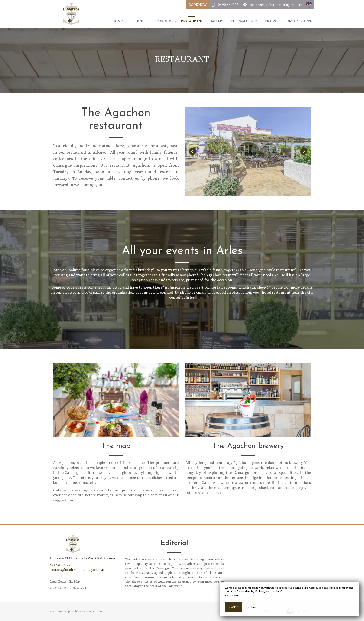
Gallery (217, 21)
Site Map (74, 581)
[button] (309, 5)
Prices (271, 21)
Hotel (141, 21)
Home (118, 21)
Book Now (198, 4)
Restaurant (192, 21)
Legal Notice (58, 581)
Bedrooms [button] (165, 21)
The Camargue (244, 21)
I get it (233, 607)
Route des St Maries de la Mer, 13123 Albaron (82, 559)
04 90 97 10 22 (228, 4)
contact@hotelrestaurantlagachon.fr (276, 4)
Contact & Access (300, 21)
